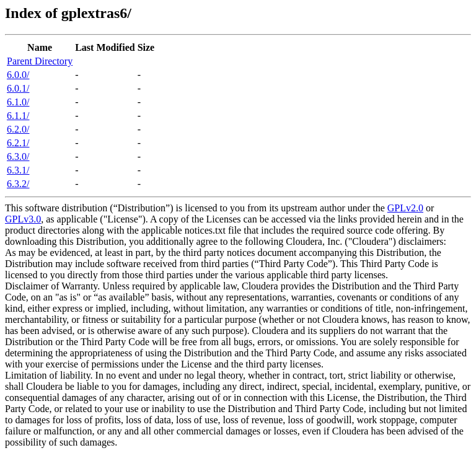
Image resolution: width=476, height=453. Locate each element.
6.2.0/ (18, 129)
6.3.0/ (18, 156)
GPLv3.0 (23, 219)
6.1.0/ (18, 102)
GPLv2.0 (405, 208)
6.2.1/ (18, 143)
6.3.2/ (18, 184)
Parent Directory (40, 61)
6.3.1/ (18, 170)
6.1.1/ (18, 116)
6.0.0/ (18, 75)
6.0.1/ (18, 88)
